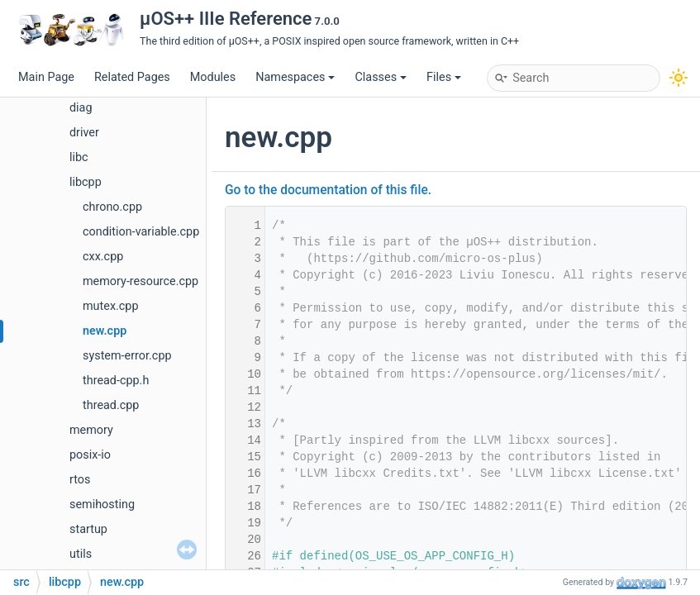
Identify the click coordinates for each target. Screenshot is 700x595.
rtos (80, 480)
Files (444, 77)
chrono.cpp (112, 207)
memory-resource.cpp (140, 281)
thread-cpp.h (116, 381)
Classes (381, 77)
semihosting (102, 505)
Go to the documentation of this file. (328, 190)
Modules (213, 77)
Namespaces (295, 77)
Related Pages (132, 77)
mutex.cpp (111, 306)
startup (88, 529)
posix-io (90, 455)
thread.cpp (111, 405)
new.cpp (105, 331)
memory (91, 430)
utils (81, 554)
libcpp (86, 182)
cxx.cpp (103, 257)
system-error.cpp (127, 356)
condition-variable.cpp (141, 232)
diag (81, 108)
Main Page (46, 77)
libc (79, 157)
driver (84, 133)
